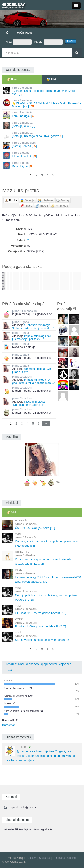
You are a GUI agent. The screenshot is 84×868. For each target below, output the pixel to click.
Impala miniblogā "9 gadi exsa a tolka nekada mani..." (33, 381)
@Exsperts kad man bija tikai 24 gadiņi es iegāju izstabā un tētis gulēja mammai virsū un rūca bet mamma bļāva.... (41, 753)
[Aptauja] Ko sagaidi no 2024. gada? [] (42, 135)
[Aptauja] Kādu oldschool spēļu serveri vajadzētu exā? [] (42, 91)
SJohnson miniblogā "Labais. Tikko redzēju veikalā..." (33, 327)
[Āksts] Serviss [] (42, 145)
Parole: (48, 42)
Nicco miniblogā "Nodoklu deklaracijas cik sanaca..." (24, 405)
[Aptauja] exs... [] (42, 125)
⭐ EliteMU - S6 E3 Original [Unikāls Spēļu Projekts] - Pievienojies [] (42, 103)
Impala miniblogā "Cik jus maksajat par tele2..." (32, 337)
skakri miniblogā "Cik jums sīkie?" (32, 370)
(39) (58, 482)
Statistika (44, 858)
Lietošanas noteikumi (66, 858)
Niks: (19, 42)
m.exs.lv (31, 858)
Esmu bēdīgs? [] (42, 115)
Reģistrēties (25, 33)
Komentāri (9, 725)
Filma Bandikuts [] (42, 155)
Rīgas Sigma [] (42, 165)
